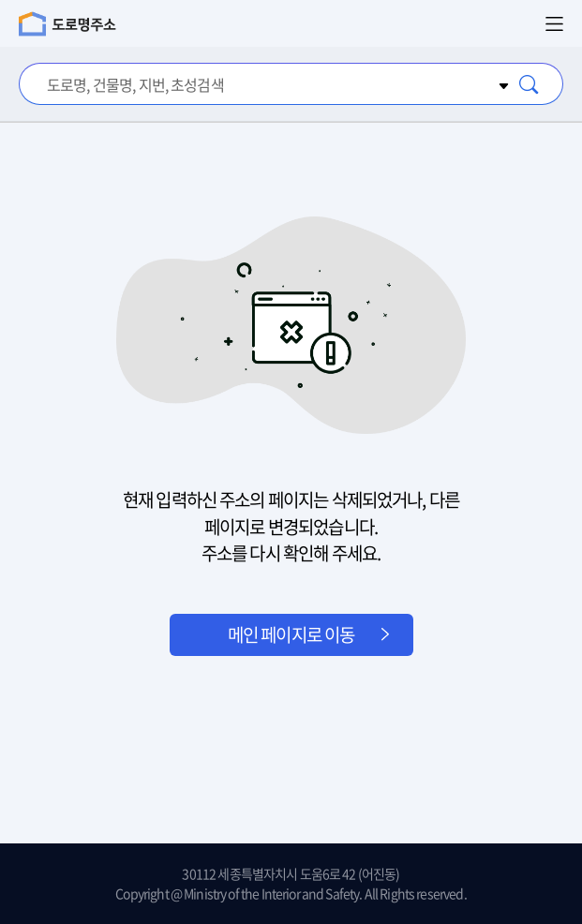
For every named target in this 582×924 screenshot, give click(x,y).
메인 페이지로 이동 (291, 634)
